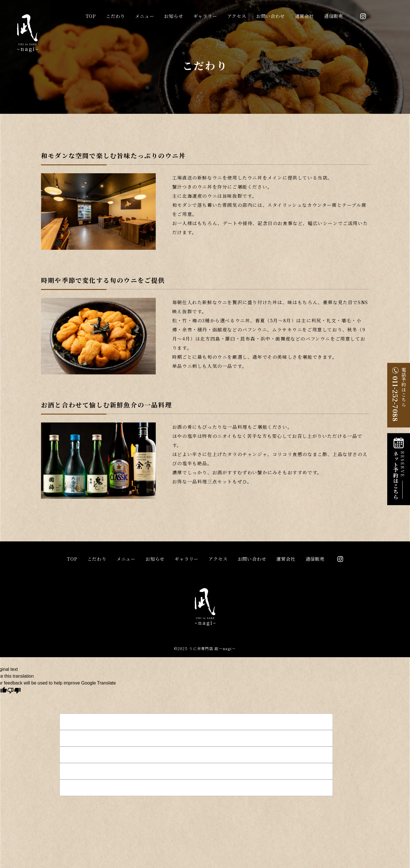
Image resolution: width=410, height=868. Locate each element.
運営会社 (305, 16)
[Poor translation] (14, 690)
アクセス (237, 16)
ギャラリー (205, 16)
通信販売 (334, 16)
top (91, 16)
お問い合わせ (271, 16)
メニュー (144, 16)
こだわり (115, 16)
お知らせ (174, 16)
